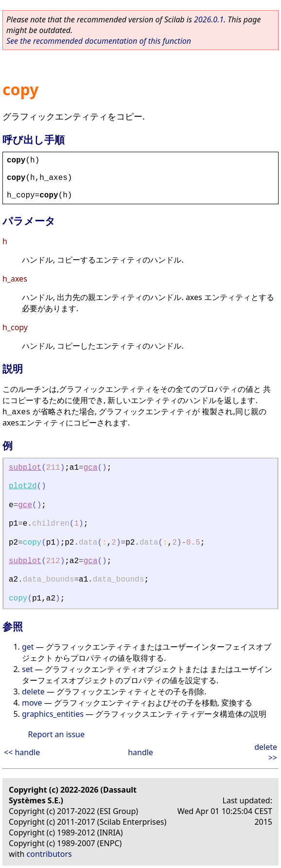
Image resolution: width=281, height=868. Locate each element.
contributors (49, 854)
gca (91, 468)
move (32, 703)
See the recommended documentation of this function (99, 41)
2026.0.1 (209, 19)
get (28, 647)
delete (33, 691)
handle (140, 752)
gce (25, 505)
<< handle (22, 752)
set (27, 669)
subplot (25, 468)
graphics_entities (53, 714)
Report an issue (56, 734)
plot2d (23, 486)
